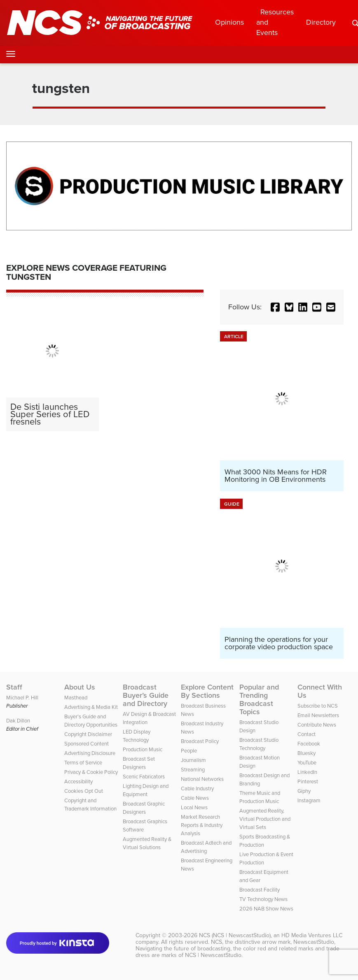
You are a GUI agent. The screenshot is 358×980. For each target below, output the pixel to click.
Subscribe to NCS (318, 706)
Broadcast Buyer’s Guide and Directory (146, 695)
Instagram (309, 800)
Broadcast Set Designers (139, 763)
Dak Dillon (18, 721)
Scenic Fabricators (144, 777)
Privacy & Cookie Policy (91, 772)
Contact (307, 734)
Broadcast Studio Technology (259, 744)
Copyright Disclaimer (88, 734)
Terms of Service (83, 763)
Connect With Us (320, 691)
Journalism (193, 760)
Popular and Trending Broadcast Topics (259, 699)
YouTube (307, 763)
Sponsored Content (87, 744)
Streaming (193, 770)
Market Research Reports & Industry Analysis (202, 825)
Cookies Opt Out (84, 791)
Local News (194, 807)
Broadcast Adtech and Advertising (206, 847)
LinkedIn (307, 772)
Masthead (76, 698)
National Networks (202, 779)
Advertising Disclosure (90, 753)
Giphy (304, 791)
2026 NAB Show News (266, 909)
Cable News (195, 798)
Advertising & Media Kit (91, 707)
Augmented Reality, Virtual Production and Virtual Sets (265, 819)
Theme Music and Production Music (260, 797)
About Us (80, 687)
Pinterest (308, 781)
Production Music (143, 749)
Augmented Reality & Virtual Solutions (147, 843)
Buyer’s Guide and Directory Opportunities (91, 721)
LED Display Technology (137, 736)
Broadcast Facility (260, 890)
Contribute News (317, 725)
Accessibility (78, 781)
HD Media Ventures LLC (312, 935)
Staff (14, 687)
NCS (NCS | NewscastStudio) (235, 935)
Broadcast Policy (200, 741)
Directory (321, 22)
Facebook (309, 744)
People (189, 751)
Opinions (229, 22)
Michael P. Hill (22, 698)
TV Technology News (263, 899)
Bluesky (307, 753)
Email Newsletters (318, 715)
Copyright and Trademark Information (90, 805)
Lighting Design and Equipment (146, 790)
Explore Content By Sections (207, 691)
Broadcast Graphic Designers (144, 808)
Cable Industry (197, 788)
